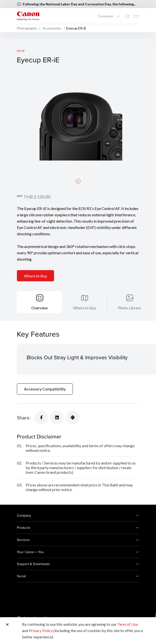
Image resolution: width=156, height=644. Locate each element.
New (21, 51)
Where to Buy (35, 276)
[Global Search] (127, 16)
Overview (39, 308)
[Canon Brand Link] (28, 16)
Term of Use (128, 624)
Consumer (106, 16)
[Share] (41, 417)
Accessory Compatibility (45, 389)
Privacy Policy (41, 630)
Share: (24, 417)
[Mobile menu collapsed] (136, 16)
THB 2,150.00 (37, 197)
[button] (78, 181)
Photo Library (129, 308)
